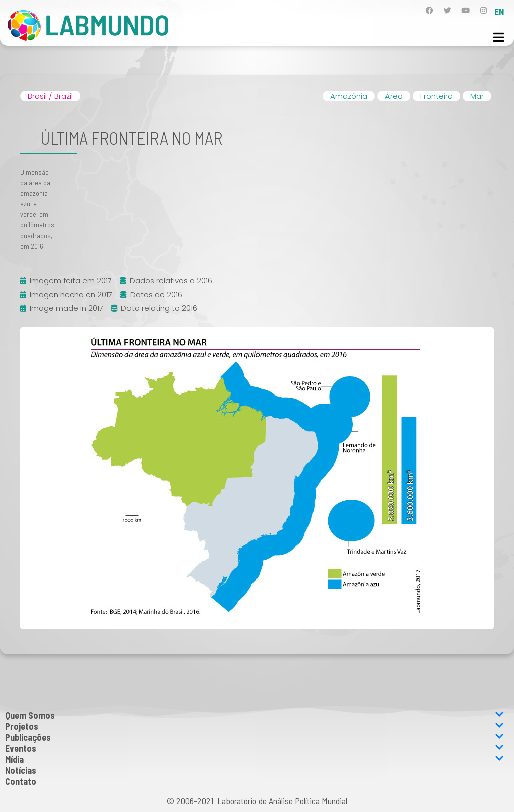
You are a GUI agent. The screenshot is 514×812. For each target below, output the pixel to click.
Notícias (21, 770)
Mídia (254, 759)
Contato (21, 781)
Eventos (254, 748)
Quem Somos (254, 715)
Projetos (254, 726)
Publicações (254, 737)
